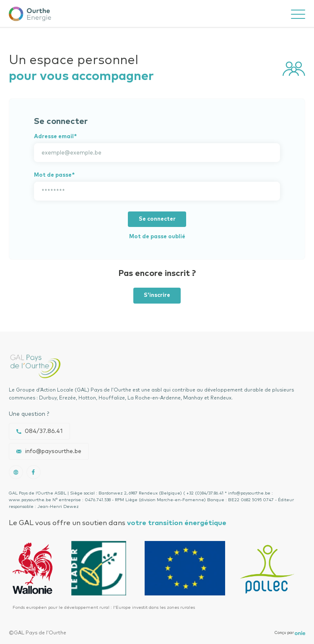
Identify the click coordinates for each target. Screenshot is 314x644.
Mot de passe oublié (157, 237)
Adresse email (54, 137)
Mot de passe (53, 175)
